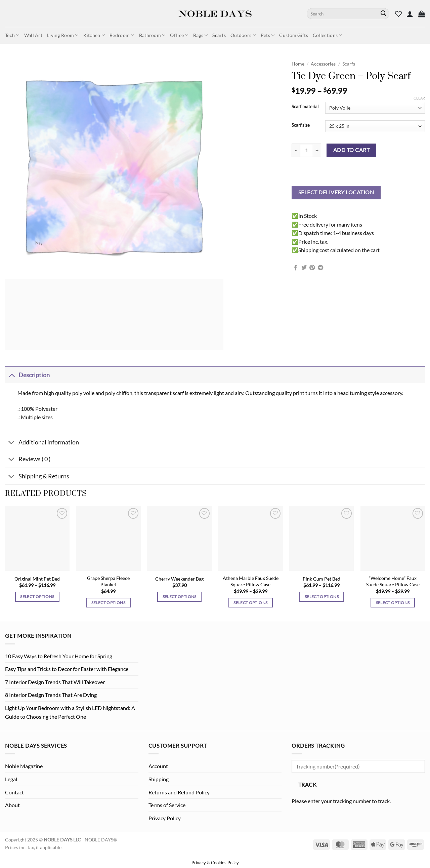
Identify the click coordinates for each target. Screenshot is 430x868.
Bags (201, 35)
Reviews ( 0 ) (28, 460)
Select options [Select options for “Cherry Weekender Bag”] (180, 597)
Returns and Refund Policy (179, 792)
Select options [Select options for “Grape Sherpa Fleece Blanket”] (108, 603)
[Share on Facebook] (296, 268)
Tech (12, 35)
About (12, 805)
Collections (328, 35)
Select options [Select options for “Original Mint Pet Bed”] (37, 597)
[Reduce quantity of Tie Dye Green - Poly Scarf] (296, 150)
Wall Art (33, 35)
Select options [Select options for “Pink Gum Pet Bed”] (322, 597)
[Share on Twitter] (304, 268)
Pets (268, 35)
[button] (410, 14)
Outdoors (243, 35)
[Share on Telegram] (320, 268)
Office (179, 35)
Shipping (159, 779)
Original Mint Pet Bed (37, 579)
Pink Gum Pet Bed (321, 579)
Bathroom (152, 35)
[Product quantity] (306, 150)
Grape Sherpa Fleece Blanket (108, 581)
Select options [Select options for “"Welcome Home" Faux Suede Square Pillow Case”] (393, 603)
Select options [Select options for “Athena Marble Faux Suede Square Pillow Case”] (250, 603)
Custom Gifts (293, 35)
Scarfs (219, 35)
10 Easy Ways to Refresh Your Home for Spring (59, 656)
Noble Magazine (24, 766)
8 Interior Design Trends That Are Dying (51, 695)
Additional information (42, 443)
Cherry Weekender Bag (179, 579)
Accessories (323, 64)
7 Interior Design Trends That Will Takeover (55, 682)
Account (158, 766)
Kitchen (94, 35)
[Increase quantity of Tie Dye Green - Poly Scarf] (317, 150)
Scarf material (305, 107)
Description (27, 375)
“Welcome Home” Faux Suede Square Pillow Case (393, 581)
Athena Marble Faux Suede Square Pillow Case (251, 581)
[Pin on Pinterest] (312, 268)
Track (307, 785)
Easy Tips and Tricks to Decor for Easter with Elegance (67, 669)
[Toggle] (12, 375)
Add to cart (351, 150)
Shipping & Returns (37, 477)
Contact (14, 792)
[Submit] (383, 14)
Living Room (63, 35)
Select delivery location (336, 192)
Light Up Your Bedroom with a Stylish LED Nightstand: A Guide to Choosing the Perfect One (70, 712)
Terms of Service (167, 805)
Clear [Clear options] (419, 98)
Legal (11, 779)
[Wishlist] (398, 14)
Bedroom (122, 35)
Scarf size (301, 125)
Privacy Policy (165, 818)
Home (298, 64)
